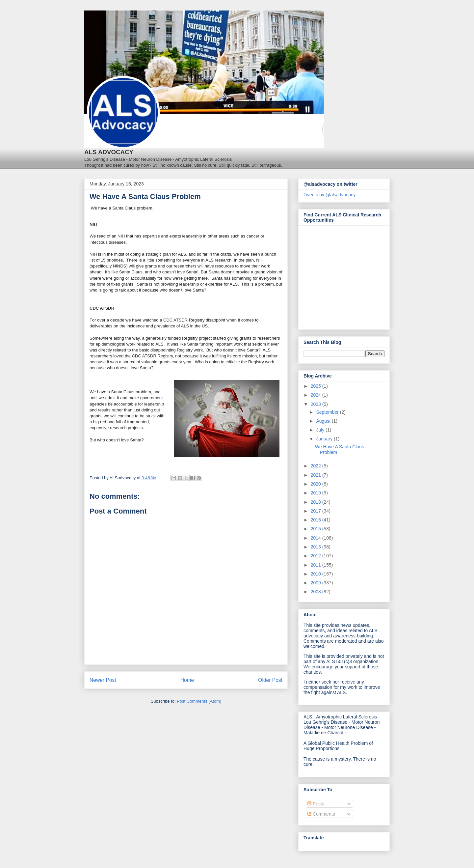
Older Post (270, 680)
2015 (316, 529)
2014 (316, 538)
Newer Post (103, 680)
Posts (316, 804)
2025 (316, 386)
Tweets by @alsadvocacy (329, 195)
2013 (316, 547)
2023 (316, 404)
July (321, 430)
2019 (316, 493)
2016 (316, 520)
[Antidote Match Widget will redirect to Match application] (340, 276)
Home (187, 680)
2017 (316, 511)
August (324, 421)
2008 (316, 592)
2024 (316, 395)
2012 (316, 556)
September (328, 412)
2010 (316, 574)
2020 (316, 484)
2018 (316, 502)
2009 (316, 583)
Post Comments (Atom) (199, 701)
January (325, 439)
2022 (316, 466)
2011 (316, 565)
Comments (321, 814)
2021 (316, 475)
